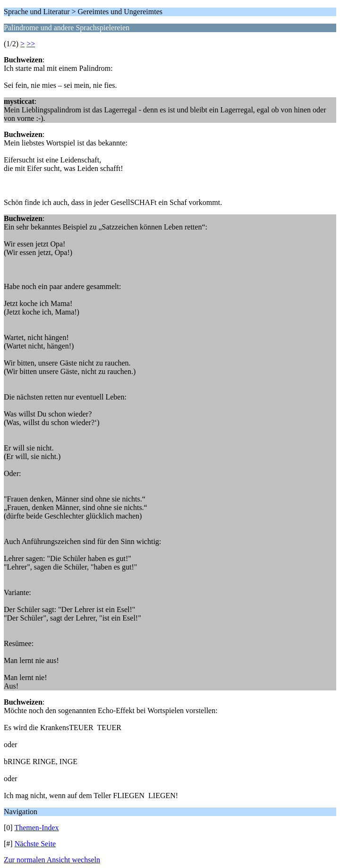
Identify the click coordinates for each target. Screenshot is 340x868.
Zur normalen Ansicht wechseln (52, 860)
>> (31, 44)
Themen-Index (36, 828)
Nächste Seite (35, 844)
